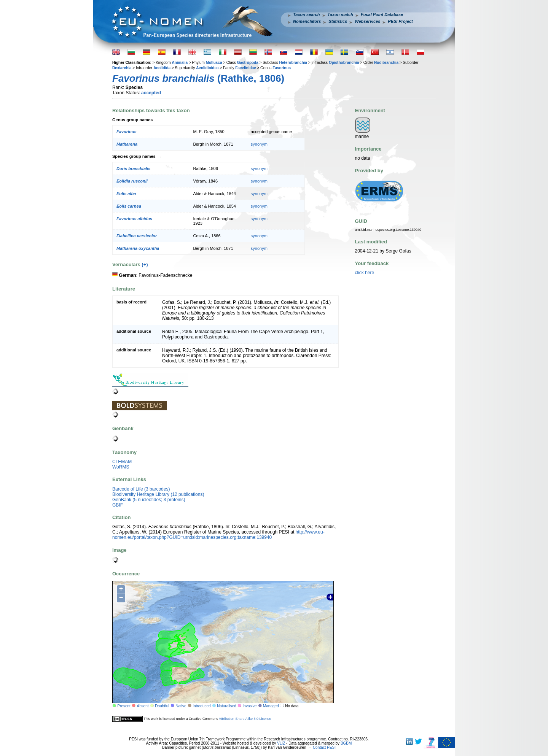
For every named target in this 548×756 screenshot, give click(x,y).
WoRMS (121, 467)
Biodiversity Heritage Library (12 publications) (158, 494)
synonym (259, 144)
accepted (151, 93)
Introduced (202, 706)
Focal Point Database (382, 14)
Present (124, 706)
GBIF (118, 505)
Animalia (180, 63)
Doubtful (162, 706)
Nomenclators (307, 21)
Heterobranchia (293, 63)
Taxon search (307, 14)
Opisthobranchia (344, 63)
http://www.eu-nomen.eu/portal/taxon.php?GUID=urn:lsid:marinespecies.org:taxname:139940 (218, 535)
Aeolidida (162, 68)
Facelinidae (245, 68)
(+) (145, 264)
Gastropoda (248, 63)
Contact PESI (324, 747)
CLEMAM (122, 462)
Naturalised (227, 706)
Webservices (367, 21)
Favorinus (282, 68)
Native (181, 706)
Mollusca (214, 63)
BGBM (346, 743)
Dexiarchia (122, 68)
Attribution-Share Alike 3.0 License (245, 718)
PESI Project (400, 21)
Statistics (338, 21)
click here (365, 273)
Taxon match (340, 14)
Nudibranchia (386, 63)
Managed (271, 706)
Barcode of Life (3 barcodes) (141, 489)
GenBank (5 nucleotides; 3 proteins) (149, 500)
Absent (143, 706)
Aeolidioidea (207, 68)
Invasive (250, 706)
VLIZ (281, 743)
